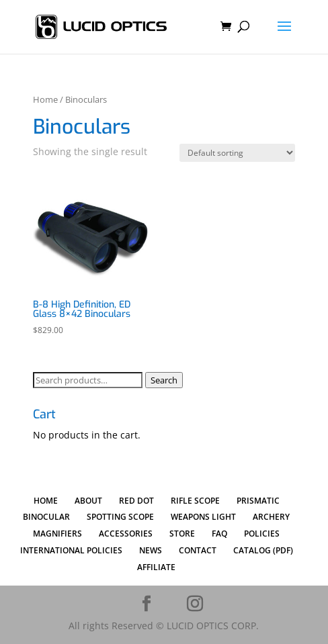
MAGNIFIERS (57, 534)
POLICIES (262, 534)
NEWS (151, 550)
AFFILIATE (156, 567)
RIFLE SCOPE (195, 501)
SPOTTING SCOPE (120, 517)
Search (164, 380)
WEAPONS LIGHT (203, 517)
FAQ (219, 534)
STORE (182, 534)
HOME (46, 501)
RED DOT (136, 501)
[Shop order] (237, 153)
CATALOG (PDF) (263, 550)
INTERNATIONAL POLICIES (71, 550)
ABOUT (88, 501)
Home (45, 99)
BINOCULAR (46, 517)
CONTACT (198, 550)
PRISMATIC (258, 501)
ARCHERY (271, 517)
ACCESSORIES (126, 534)
